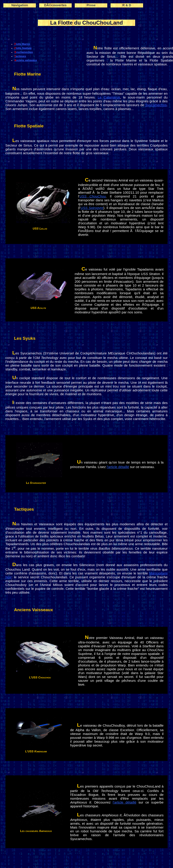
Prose (91, 5)
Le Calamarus (109, 97)
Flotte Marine (22, 44)
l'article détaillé (118, 467)
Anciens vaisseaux (26, 60)
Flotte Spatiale (23, 48)
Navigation (20, 5)
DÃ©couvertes (55, 5)
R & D (127, 5)
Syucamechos (156, 105)
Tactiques (20, 56)
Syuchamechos (24, 52)
